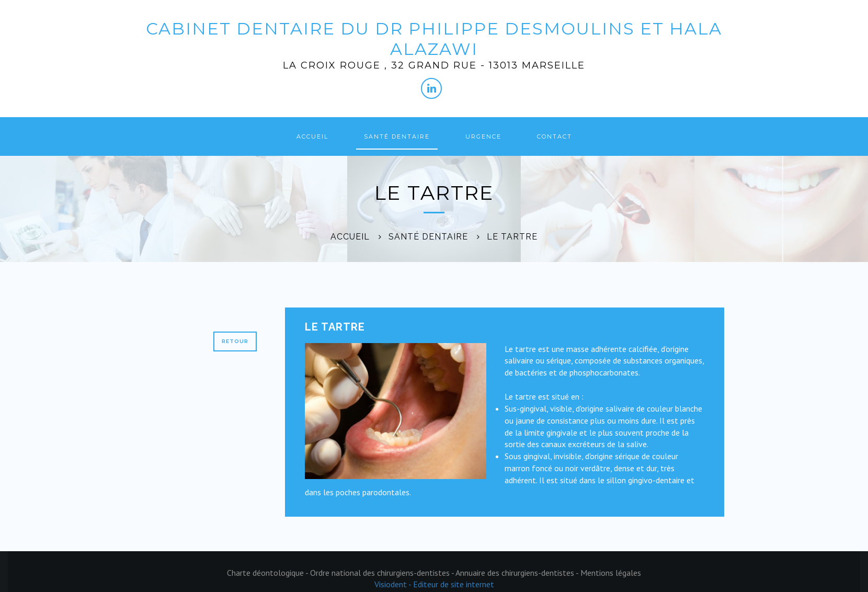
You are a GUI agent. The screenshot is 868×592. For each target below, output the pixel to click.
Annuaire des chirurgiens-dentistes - (518, 573)
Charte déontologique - (269, 573)
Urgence (483, 136)
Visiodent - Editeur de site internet (434, 584)
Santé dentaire (397, 136)
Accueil (312, 136)
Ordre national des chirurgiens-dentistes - (383, 573)
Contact (555, 136)
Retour (235, 341)
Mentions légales (611, 573)
